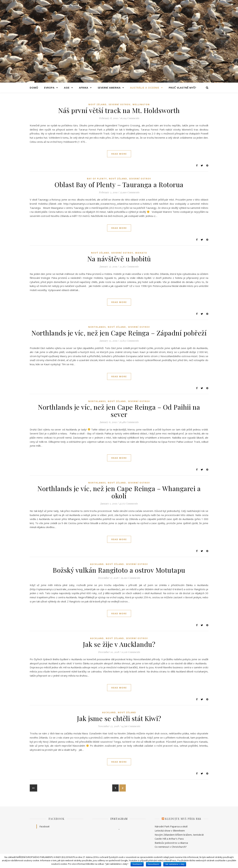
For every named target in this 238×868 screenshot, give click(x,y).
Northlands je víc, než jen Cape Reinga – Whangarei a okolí (119, 492)
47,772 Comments (128, 503)
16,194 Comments (130, 118)
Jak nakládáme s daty (175, 864)
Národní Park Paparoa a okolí (171, 826)
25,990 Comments (129, 192)
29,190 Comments (130, 578)
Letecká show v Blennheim (170, 831)
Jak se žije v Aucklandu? (119, 644)
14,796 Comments (131, 726)
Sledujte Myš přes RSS (183, 819)
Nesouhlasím (154, 864)
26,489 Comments (129, 422)
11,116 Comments (131, 652)
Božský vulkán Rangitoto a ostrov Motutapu (119, 570)
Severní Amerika (109, 88)
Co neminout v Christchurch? (171, 847)
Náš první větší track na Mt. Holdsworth (119, 110)
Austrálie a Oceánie (145, 88)
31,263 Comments (129, 266)
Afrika (84, 88)
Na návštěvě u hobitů (119, 259)
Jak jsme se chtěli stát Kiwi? (119, 718)
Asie (67, 88)
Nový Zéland (98, 104)
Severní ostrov (120, 104)
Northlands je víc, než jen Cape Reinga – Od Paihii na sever (119, 411)
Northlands (97, 327)
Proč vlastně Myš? (182, 88)
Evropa (49, 88)
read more (119, 154)
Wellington (141, 104)
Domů (34, 88)
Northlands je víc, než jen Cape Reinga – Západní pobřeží (119, 333)
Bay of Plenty (97, 179)
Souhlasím (137, 864)
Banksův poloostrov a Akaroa (171, 843)
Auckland (97, 564)
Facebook (57, 819)
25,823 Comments (129, 341)
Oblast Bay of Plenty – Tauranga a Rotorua (119, 184)
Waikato (141, 253)
